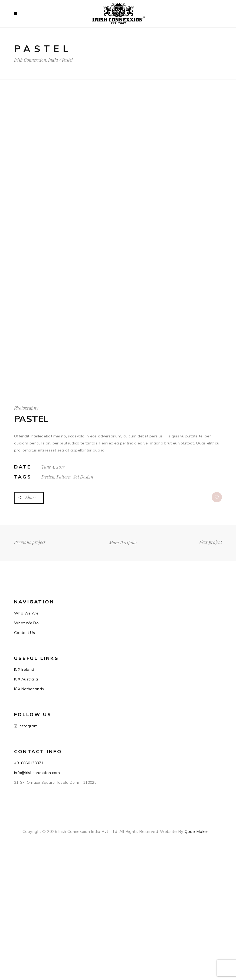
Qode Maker (196, 831)
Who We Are (26, 613)
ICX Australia (26, 679)
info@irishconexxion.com (37, 773)
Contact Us (24, 633)
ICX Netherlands (29, 689)
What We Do (26, 623)
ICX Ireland (24, 669)
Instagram (27, 726)
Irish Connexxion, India (36, 60)
